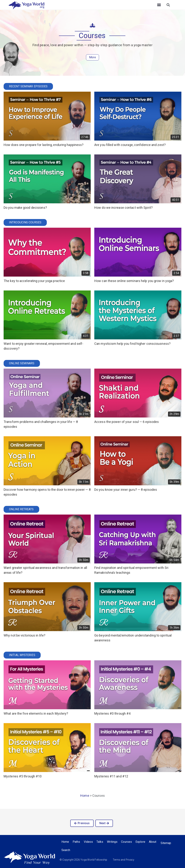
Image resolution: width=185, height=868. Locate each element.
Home (85, 796)
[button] (159, 5)
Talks (100, 842)
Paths (76, 842)
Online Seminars (22, 363)
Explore (140, 842)
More (92, 57)
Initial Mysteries (22, 655)
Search (66, 850)
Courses (127, 842)
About (153, 842)
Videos (88, 842)
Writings (112, 842)
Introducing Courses (25, 222)
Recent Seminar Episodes (28, 86)
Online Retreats (21, 509)
